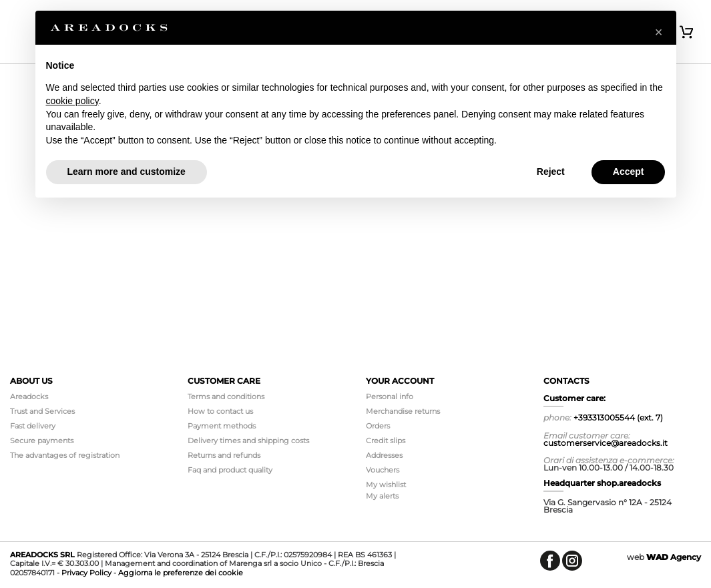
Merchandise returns (403, 411)
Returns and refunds (224, 455)
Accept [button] (629, 172)
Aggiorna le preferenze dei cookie (181, 573)
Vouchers (383, 470)
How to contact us (220, 411)
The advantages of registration (65, 455)
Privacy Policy (86, 573)
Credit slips (386, 440)
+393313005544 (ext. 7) (618, 417)
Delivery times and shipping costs (248, 440)
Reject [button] (551, 172)
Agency (674, 557)
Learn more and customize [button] (127, 172)
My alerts (382, 496)
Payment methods (222, 426)
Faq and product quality (230, 470)
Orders (378, 426)
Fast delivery (33, 426)
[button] (659, 32)
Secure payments (42, 440)
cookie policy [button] (72, 101)
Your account (400, 381)
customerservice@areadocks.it (606, 443)
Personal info (390, 396)
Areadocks (29, 396)
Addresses (384, 455)
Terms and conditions (226, 396)
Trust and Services (42, 411)
